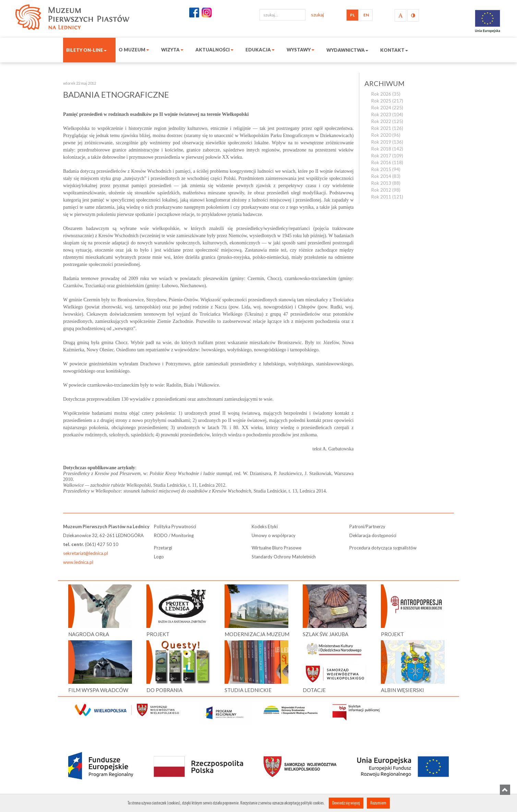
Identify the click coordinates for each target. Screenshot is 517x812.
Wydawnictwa (347, 50)
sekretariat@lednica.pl (86, 553)
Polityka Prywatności (175, 526)
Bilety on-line (86, 50)
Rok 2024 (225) (387, 108)
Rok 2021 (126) (387, 128)
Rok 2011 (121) (387, 197)
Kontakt (394, 50)
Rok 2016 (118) (387, 162)
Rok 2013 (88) (386, 183)
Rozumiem (378, 803)
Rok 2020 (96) (386, 135)
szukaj (317, 15)
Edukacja (260, 50)
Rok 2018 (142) (387, 149)
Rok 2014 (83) (386, 176)
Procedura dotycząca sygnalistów (383, 548)
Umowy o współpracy (274, 535)
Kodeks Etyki (265, 526)
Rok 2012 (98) (386, 190)
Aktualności (214, 50)
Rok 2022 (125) (387, 121)
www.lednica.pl (78, 562)
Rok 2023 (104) (387, 114)
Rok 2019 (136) (387, 142)
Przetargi (163, 548)
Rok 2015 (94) (386, 169)
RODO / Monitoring (174, 535)
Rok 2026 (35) (386, 94)
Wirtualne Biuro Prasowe (276, 548)
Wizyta (172, 50)
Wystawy (300, 50)
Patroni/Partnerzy (367, 526)
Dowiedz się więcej (346, 803)
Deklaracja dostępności (373, 535)
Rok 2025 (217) (387, 101)
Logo (159, 557)
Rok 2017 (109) (387, 156)
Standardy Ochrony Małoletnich (284, 557)
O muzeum (134, 50)
